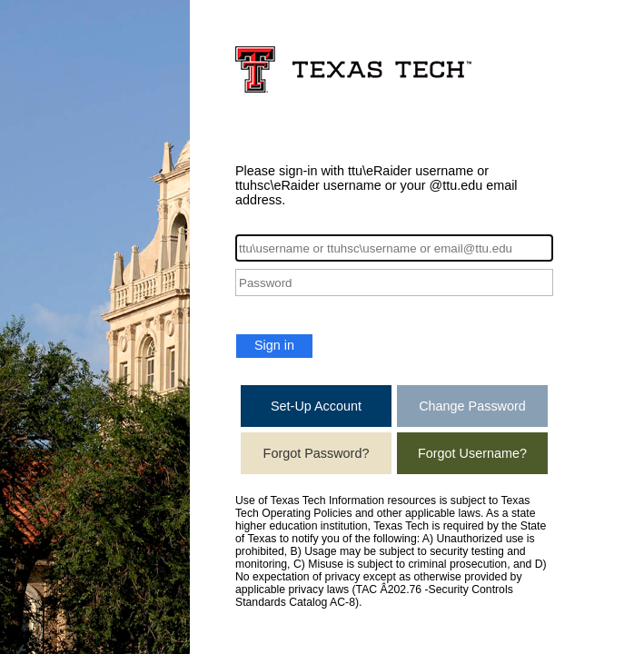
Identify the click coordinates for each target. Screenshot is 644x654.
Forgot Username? (472, 453)
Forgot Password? (317, 453)
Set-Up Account (316, 406)
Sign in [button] (274, 345)
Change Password (472, 406)
